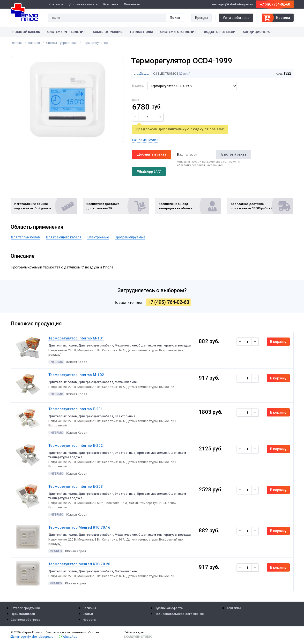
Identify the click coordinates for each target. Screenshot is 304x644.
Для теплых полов (25, 237)
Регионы (89, 608)
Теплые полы (141, 32)
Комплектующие (108, 32)
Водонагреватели (220, 32)
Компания (111, 4)
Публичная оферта (169, 608)
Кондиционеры (257, 32)
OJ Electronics (155, 74)
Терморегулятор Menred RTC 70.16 (79, 527)
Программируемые (130, 237)
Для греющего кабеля (64, 237)
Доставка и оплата (83, 4)
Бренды (201, 18)
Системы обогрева (26, 620)
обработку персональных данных (200, 165)
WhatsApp (68, 637)
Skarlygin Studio (138, 637)
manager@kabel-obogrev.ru (32, 637)
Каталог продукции (25, 608)
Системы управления (66, 32)
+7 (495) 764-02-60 (275, 4)
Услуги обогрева (236, 18)
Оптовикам (132, 4)
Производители (23, 614)
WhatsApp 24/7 (149, 172)
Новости (89, 620)
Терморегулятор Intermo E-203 (76, 487)
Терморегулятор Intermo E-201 (76, 409)
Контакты (56, 4)
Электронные (98, 237)
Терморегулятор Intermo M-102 (76, 375)
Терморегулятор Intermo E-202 (76, 446)
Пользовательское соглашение (179, 614)
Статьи (88, 614)
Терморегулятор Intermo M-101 (76, 338)
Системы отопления (178, 32)
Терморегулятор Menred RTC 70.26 (79, 564)
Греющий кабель (25, 32)
